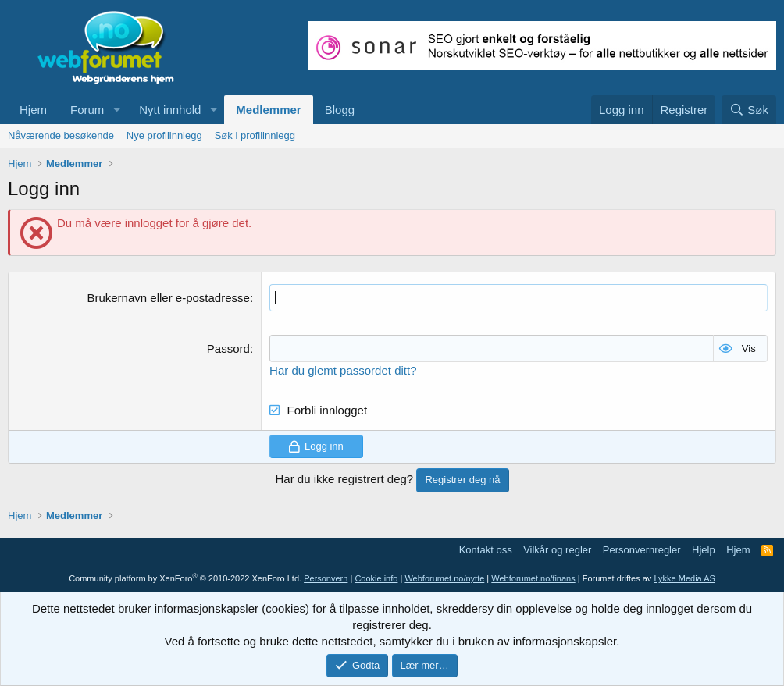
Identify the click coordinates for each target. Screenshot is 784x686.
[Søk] (749, 110)
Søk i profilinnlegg (255, 135)
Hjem (33, 110)
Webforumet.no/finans (533, 578)
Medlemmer (268, 110)
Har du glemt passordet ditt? (343, 370)
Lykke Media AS (684, 578)
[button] (116, 110)
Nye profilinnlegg (164, 135)
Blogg (340, 110)
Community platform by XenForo (185, 578)
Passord (228, 348)
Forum (87, 110)
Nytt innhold (170, 110)
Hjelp (704, 550)
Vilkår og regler (557, 550)
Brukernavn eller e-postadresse (168, 298)
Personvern (326, 578)
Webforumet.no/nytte (444, 578)
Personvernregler (642, 550)
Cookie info (376, 578)
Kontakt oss (486, 550)
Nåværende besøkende (61, 135)
